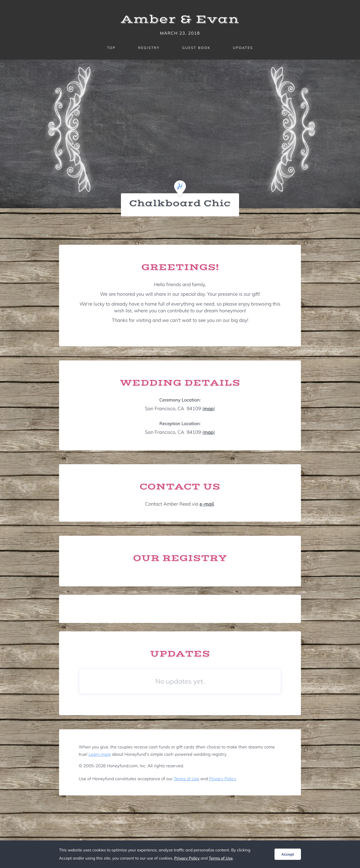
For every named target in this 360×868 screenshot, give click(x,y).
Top (111, 48)
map (209, 409)
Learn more (100, 754)
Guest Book (196, 48)
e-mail (207, 504)
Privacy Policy (222, 779)
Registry (149, 48)
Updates (243, 48)
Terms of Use (187, 779)
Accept (288, 854)
